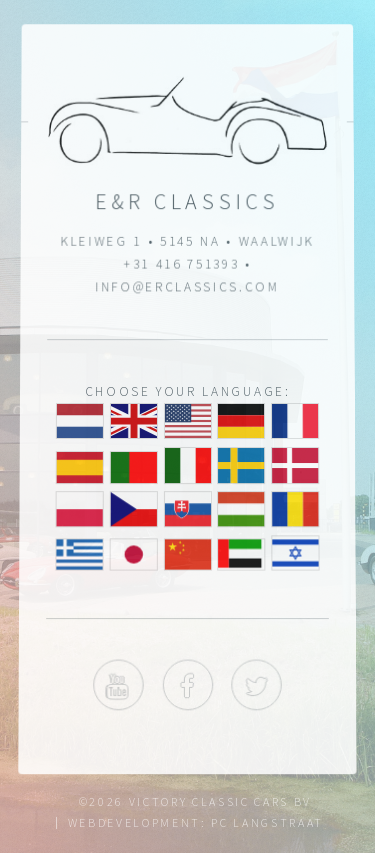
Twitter (257, 686)
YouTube (117, 686)
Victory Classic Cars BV (220, 801)
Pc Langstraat (267, 822)
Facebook (187, 686)
